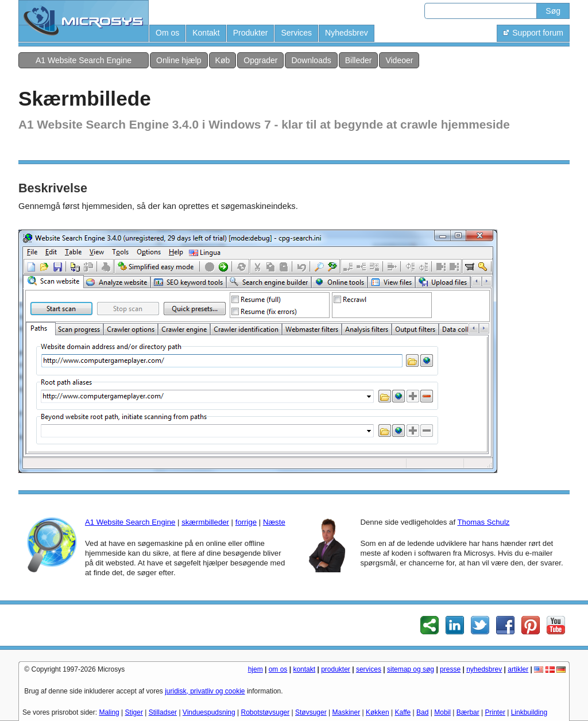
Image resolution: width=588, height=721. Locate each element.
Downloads (311, 60)
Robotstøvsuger (266, 712)
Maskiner (347, 712)
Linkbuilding (529, 712)
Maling (109, 712)
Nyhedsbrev (347, 33)
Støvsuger (311, 712)
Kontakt (206, 33)
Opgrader (260, 60)
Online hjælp (179, 60)
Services (296, 33)
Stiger (134, 712)
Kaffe (403, 712)
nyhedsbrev (484, 669)
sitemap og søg (411, 669)
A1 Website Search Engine (84, 60)
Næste (274, 522)
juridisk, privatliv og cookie (205, 691)
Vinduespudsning (209, 712)
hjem (256, 669)
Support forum (533, 33)
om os (278, 669)
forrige (246, 522)
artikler (518, 669)
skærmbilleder (205, 522)
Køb (223, 60)
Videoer (399, 60)
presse (450, 669)
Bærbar (468, 712)
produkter (336, 669)
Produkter (251, 33)
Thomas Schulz (484, 522)
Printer (495, 712)
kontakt (304, 669)
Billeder (359, 60)
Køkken (378, 712)
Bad (422, 712)
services (369, 669)
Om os (167, 33)
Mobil (442, 712)
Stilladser (163, 712)
